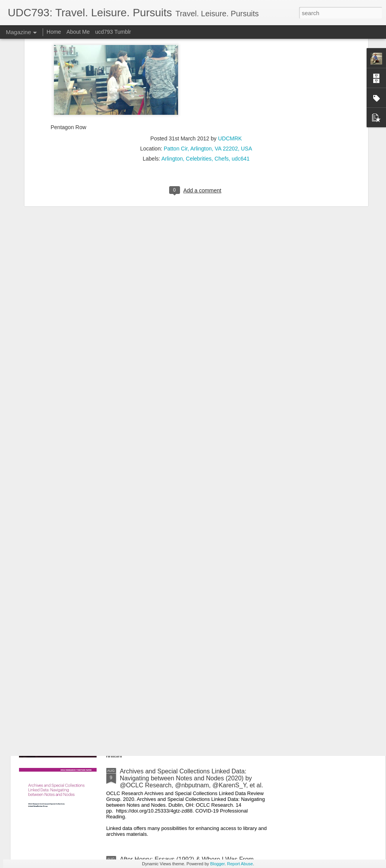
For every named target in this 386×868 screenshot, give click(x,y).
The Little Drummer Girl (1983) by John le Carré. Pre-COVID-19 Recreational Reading (193, 687)
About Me (78, 32)
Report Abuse (240, 864)
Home (54, 32)
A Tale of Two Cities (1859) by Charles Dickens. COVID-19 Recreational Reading (185, 599)
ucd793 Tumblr (113, 32)
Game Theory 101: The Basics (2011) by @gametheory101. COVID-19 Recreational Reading (191, 511)
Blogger (217, 864)
